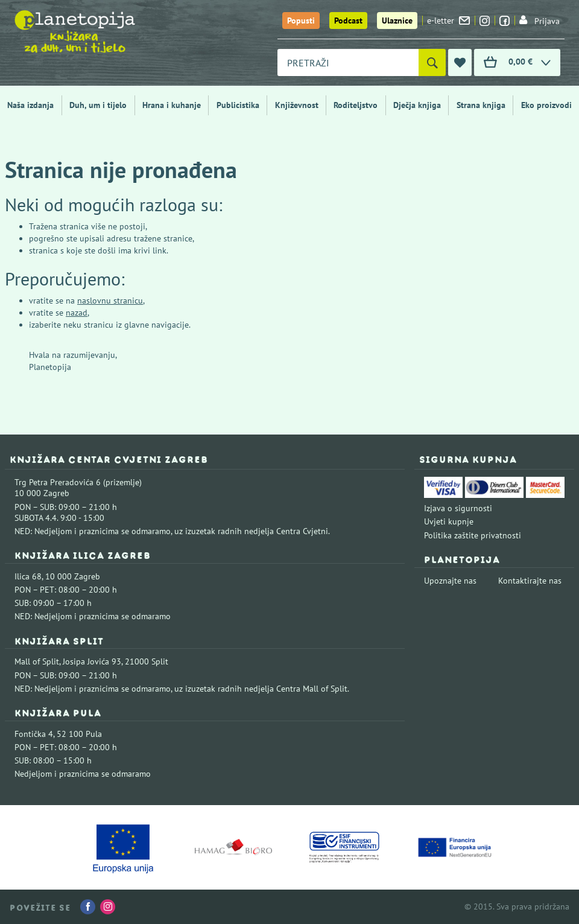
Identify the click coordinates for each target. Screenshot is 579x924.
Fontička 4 (34, 734)
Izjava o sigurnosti (458, 508)
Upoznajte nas (450, 581)
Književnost (297, 105)
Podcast (348, 21)
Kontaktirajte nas (530, 581)
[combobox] (348, 62)
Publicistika (238, 105)
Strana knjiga (481, 105)
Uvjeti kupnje (449, 521)
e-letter (448, 21)
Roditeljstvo (356, 105)
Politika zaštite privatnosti (473, 535)
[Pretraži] (432, 62)
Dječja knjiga (417, 105)
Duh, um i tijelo (98, 105)
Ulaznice (397, 21)
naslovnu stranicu (110, 301)
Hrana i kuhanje (172, 105)
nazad (77, 313)
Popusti (301, 21)
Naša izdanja (30, 105)
